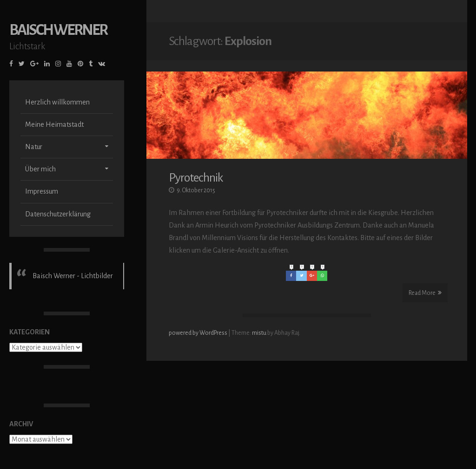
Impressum (42, 191)
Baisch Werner (58, 30)
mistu (259, 334)
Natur (34, 147)
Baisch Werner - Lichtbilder (73, 276)
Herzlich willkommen (57, 102)
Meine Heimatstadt (54, 124)
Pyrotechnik (196, 179)
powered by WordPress (198, 334)
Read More (425, 294)
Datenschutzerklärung (58, 214)
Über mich (40, 169)
